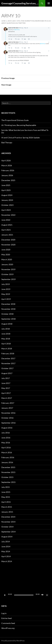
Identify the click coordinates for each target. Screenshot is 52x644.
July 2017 (6, 378)
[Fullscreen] (47, 595)
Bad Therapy (7, 142)
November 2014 (8, 522)
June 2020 (6, 250)
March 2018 (7, 349)
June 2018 (6, 334)
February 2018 (8, 353)
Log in (4, 613)
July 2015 (6, 487)
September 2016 (8, 423)
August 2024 (7, 195)
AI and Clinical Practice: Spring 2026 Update (21, 138)
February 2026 (8, 170)
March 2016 (7, 452)
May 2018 (6, 339)
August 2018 (7, 324)
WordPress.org (8, 628)
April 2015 (6, 502)
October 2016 (7, 418)
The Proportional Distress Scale (15, 120)
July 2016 (6, 433)
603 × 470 (16, 21)
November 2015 (8, 472)
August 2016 (7, 428)
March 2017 (7, 398)
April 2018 (6, 344)
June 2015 (6, 492)
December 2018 (8, 304)
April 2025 (6, 190)
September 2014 (8, 532)
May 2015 (6, 497)
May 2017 (6, 388)
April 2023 (6, 210)
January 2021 (7, 235)
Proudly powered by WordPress (13, 641)
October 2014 (7, 527)
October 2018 (7, 314)
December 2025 (8, 180)
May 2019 (6, 294)
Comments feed (8, 623)
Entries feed (7, 618)
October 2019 (7, 274)
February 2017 (8, 403)
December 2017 (8, 358)
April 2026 (6, 160)
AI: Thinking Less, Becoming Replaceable (19, 125)
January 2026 (7, 175)
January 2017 (7, 408)
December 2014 (8, 517)
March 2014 (7, 561)
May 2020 (6, 255)
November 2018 (8, 309)
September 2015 (8, 482)
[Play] (5, 595)
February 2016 (8, 457)
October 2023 (7, 205)
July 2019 (6, 284)
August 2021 (7, 225)
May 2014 (6, 551)
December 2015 (8, 467)
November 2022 (8, 215)
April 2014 (6, 556)
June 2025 (6, 185)
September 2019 (8, 279)
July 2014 (6, 542)
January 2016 (7, 462)
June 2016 (6, 438)
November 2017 (8, 363)
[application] (26, 584)
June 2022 (6, 220)
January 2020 (7, 264)
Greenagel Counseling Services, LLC (20, 3)
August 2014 (7, 537)
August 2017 (7, 373)
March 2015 (7, 507)
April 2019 (6, 299)
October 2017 (7, 368)
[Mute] (43, 595)
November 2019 (8, 269)
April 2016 (6, 448)
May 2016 (6, 443)
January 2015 (7, 512)
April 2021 (6, 230)
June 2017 (6, 383)
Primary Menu (49, 3)
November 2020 (8, 245)
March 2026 (7, 165)
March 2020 (7, 259)
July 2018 (6, 329)
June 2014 (6, 546)
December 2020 (8, 240)
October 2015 (7, 477)
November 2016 (8, 413)
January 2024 (7, 200)
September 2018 (8, 319)
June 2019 (6, 289)
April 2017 (6, 393)
